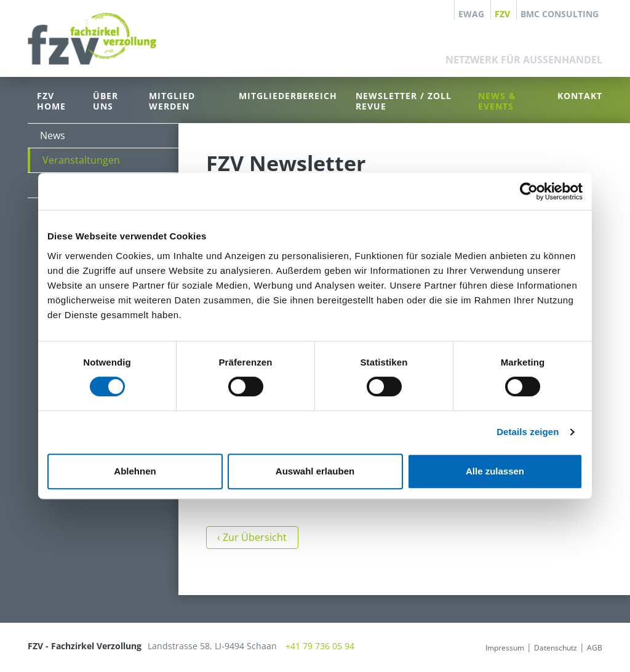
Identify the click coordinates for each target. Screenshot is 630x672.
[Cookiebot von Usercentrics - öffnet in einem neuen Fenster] (529, 191)
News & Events (497, 101)
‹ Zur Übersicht (252, 537)
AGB (595, 648)
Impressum (505, 648)
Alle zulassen (495, 471)
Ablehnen (135, 471)
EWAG (471, 14)
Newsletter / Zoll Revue (404, 101)
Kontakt (580, 96)
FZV (502, 14)
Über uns (106, 101)
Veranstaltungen (81, 160)
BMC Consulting (560, 14)
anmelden (466, 648)
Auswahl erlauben (315, 471)
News (53, 135)
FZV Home (51, 101)
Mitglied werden (172, 101)
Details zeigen (528, 432)
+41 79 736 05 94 (320, 646)
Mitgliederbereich (288, 96)
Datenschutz (556, 648)
